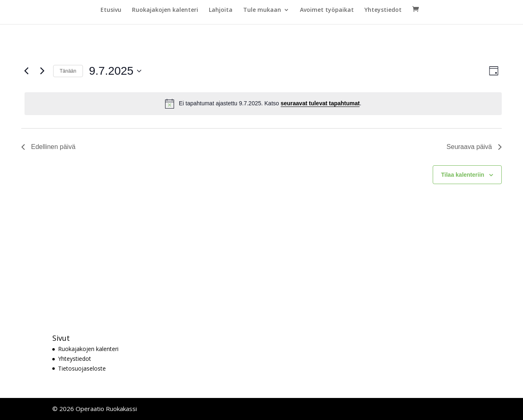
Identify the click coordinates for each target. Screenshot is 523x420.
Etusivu (111, 10)
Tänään (68, 71)
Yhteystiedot (383, 10)
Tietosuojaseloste (82, 368)
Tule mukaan (262, 10)
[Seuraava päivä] (42, 71)
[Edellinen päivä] (26, 71)
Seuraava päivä (474, 147)
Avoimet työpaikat (327, 10)
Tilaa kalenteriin (463, 175)
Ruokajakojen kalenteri (165, 10)
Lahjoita (221, 10)
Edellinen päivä (48, 147)
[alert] (263, 104)
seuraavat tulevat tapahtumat (320, 103)
